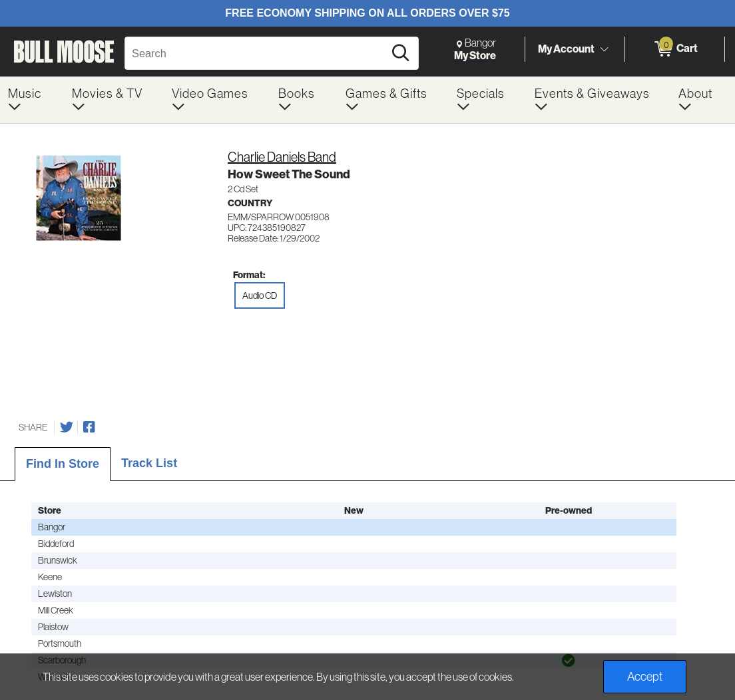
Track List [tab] (149, 463)
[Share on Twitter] (67, 427)
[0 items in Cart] (675, 49)
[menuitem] (32, 100)
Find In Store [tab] (63, 464)
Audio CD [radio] (260, 295)
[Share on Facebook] (89, 427)
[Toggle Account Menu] (604, 50)
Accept (645, 677)
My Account (566, 49)
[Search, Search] (256, 53)
